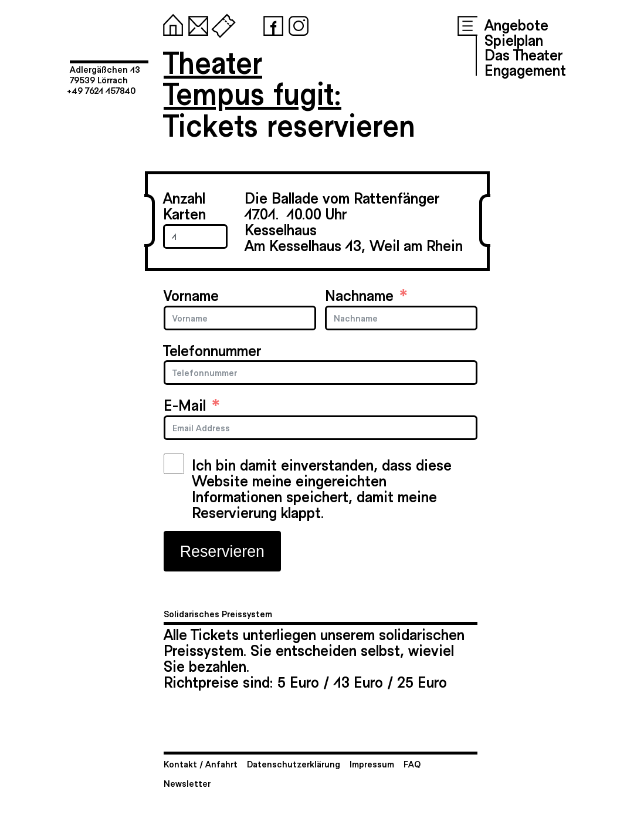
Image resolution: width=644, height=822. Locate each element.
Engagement (525, 69)
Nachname (359, 295)
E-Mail (185, 405)
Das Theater (523, 54)
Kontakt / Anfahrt (201, 764)
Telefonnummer (212, 350)
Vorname (191, 295)
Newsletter (187, 783)
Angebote (516, 24)
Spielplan (514, 39)
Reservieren (222, 552)
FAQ (412, 764)
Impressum (372, 764)
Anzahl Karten (184, 205)
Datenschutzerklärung (294, 764)
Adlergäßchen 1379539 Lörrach (105, 74)
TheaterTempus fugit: (252, 77)
